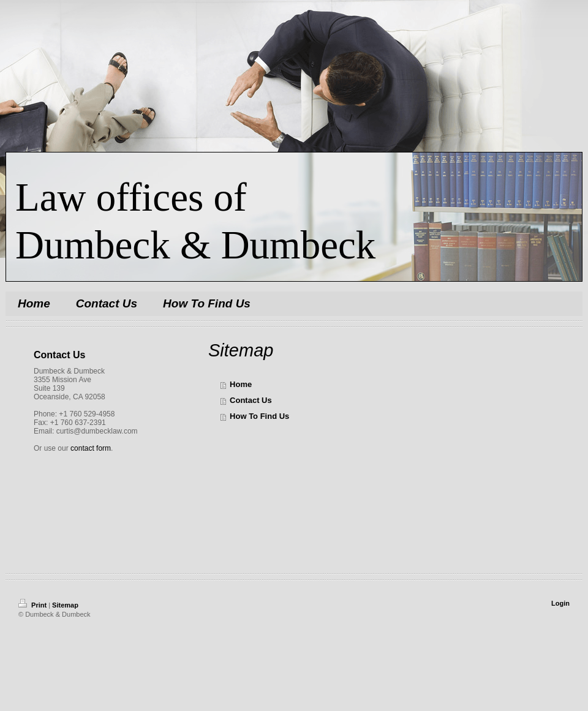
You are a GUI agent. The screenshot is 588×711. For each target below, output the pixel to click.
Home (241, 384)
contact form (91, 448)
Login (560, 603)
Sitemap (65, 605)
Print (33, 605)
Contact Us (251, 400)
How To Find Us (259, 416)
